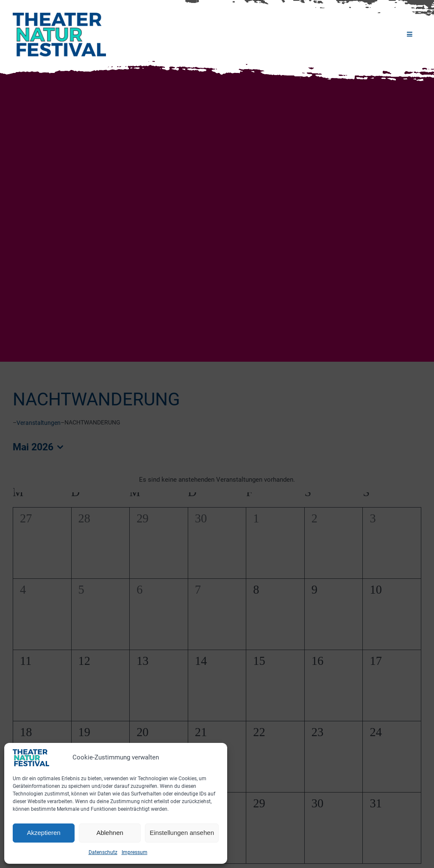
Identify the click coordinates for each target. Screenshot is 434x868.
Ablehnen (110, 833)
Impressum (135, 852)
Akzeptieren (43, 833)
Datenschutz (103, 852)
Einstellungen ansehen (182, 833)
